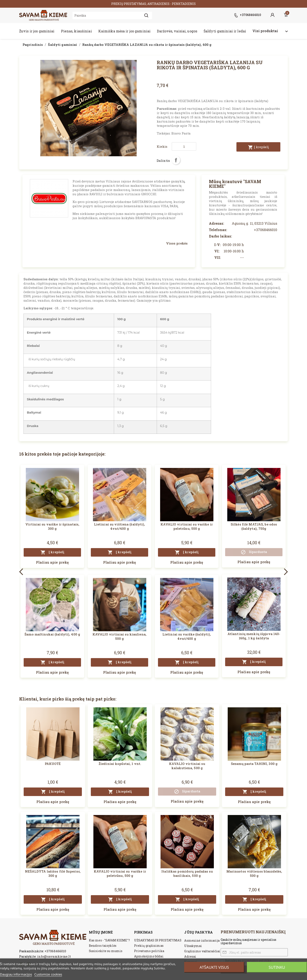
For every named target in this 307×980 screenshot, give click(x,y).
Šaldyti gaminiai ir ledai (225, 31)
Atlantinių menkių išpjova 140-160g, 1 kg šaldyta (254, 636)
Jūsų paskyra (198, 932)
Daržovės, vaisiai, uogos (177, 31)
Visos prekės (177, 243)
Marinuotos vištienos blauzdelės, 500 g (254, 873)
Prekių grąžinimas (149, 946)
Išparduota (254, 552)
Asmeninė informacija (202, 940)
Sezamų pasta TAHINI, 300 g (254, 764)
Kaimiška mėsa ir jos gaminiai (124, 31)
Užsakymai (193, 946)
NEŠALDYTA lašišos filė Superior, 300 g (53, 873)
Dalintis (176, 160)
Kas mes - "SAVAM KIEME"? (109, 940)
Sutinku (277, 967)
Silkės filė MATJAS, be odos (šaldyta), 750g (254, 526)
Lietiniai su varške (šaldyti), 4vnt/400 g (187, 636)
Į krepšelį (258, 147)
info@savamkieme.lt (54, 956)
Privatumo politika (149, 951)
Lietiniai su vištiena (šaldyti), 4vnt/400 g (120, 526)
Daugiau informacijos (16, 974)
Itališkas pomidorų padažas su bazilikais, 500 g (187, 873)
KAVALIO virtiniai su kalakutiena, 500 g (187, 766)
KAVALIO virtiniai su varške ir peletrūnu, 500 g (187, 526)
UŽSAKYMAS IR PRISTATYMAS (158, 940)
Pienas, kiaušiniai (76, 31)
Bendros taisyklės (103, 946)
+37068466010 (55, 951)
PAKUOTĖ (53, 764)
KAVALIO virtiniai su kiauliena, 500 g (119, 636)
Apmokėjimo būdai (149, 956)
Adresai (190, 956)
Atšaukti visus (214, 967)
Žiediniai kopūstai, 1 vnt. (120, 764)
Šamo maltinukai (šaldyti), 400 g (52, 634)
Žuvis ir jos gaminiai (37, 31)
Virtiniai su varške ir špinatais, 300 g (52, 526)
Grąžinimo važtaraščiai (202, 951)
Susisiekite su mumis (106, 951)
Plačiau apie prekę (52, 562)
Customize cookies (48, 974)
